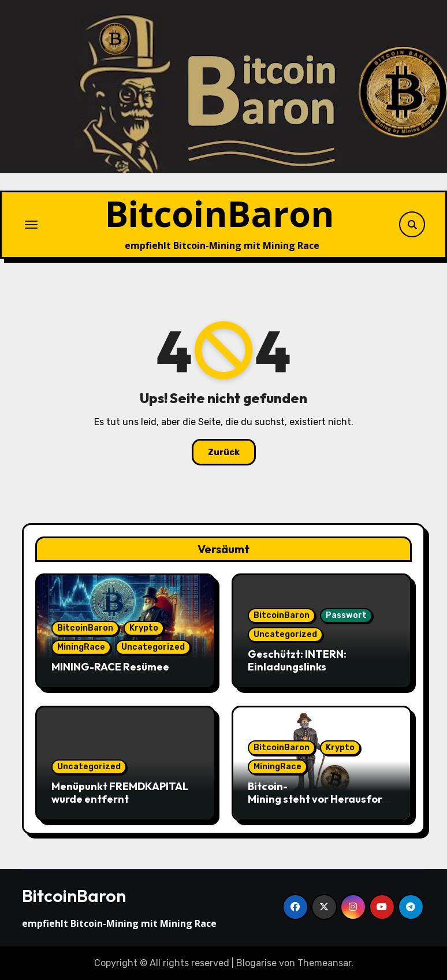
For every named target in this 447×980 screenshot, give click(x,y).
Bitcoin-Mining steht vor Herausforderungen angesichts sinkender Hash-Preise (321, 805)
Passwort (346, 615)
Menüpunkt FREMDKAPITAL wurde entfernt (120, 793)
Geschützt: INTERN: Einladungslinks (297, 660)
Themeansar (324, 963)
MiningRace (81, 647)
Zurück (224, 452)
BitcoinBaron (220, 213)
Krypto (144, 628)
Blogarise (256, 963)
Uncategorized (153, 647)
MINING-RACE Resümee (110, 667)
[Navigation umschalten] (31, 225)
